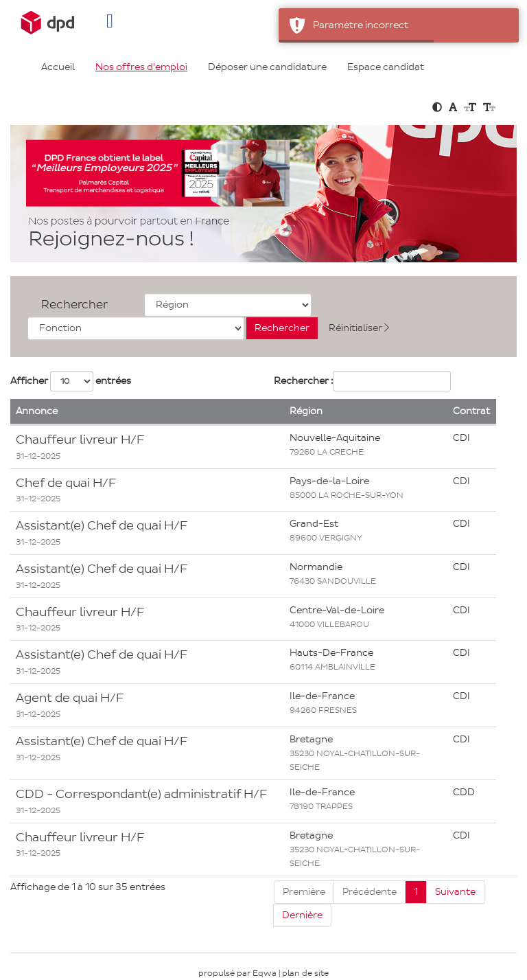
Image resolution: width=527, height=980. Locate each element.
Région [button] (306, 411)
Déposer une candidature (267, 67)
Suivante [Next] (455, 892)
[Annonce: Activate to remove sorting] (147, 412)
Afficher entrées (71, 381)
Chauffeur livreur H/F (80, 440)
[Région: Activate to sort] (366, 412)
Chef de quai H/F (66, 483)
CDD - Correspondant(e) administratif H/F (141, 794)
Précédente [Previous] (370, 892)
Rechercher (74, 305)
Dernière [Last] (302, 915)
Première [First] (304, 892)
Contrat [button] (471, 411)
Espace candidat (386, 67)
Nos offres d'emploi (141, 67)
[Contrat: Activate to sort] (472, 412)
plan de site (305, 973)
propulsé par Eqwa (238, 973)
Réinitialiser (359, 328)
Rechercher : (303, 381)
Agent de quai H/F (70, 698)
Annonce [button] (37, 411)
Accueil (58, 67)
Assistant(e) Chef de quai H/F (102, 525)
